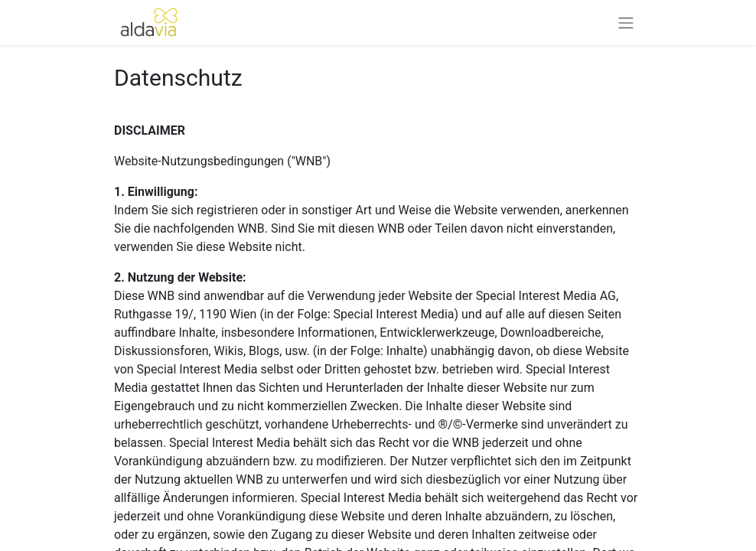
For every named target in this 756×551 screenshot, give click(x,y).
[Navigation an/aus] (626, 23)
